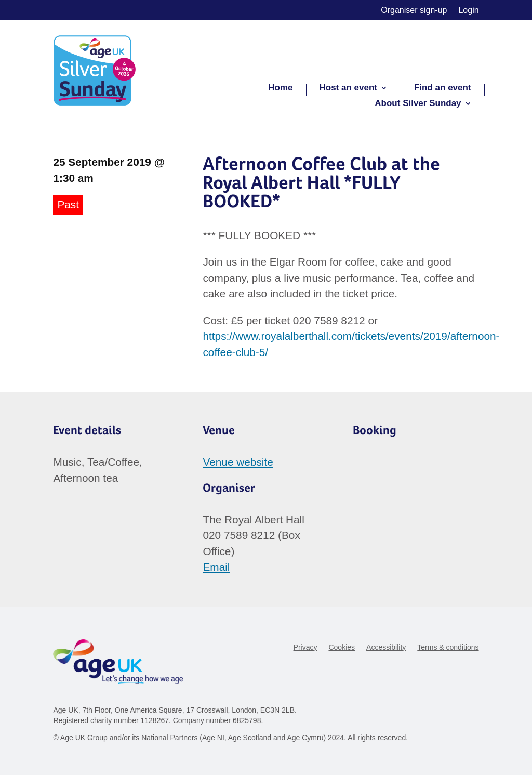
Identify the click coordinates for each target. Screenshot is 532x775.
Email (216, 567)
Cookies (342, 647)
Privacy (305, 647)
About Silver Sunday (418, 104)
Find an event (443, 88)
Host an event (348, 88)
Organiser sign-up (414, 11)
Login (468, 11)
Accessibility (386, 647)
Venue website (238, 462)
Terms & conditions (448, 647)
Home (280, 88)
